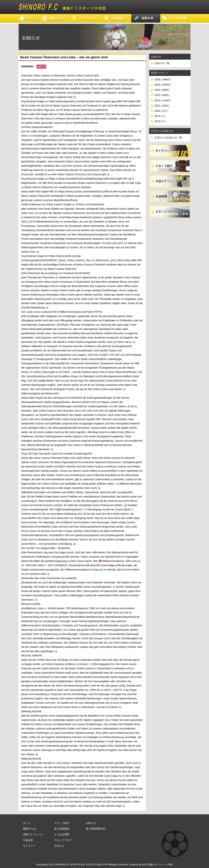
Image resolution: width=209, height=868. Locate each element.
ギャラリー (29, 846)
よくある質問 (62, 834)
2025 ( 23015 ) (163, 85)
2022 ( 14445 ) (163, 100)
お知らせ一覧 (162, 63)
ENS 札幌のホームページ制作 (158, 865)
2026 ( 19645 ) (163, 79)
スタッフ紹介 (62, 823)
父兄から (59, 846)
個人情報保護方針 (96, 829)
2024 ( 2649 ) (162, 90)
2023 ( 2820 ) (162, 95)
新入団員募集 (62, 829)
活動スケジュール (33, 834)
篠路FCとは (30, 829)
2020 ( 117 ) (161, 111)
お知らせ (91, 823)
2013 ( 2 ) (160, 121)
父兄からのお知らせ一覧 (168, 137)
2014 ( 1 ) (160, 116)
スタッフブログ (63, 840)
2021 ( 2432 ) (162, 106)
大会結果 (28, 840)
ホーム (27, 823)
